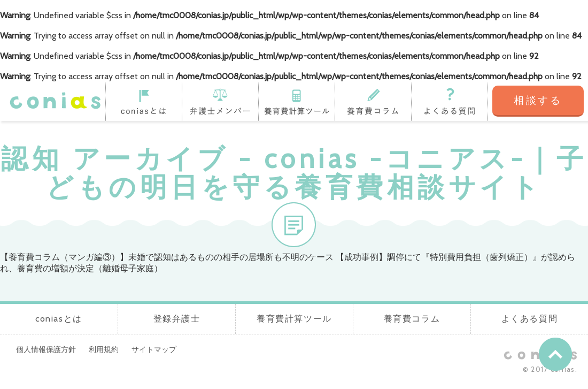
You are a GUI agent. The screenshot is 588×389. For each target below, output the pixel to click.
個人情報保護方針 (46, 349)
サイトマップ (154, 349)
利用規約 (104, 349)
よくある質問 (450, 101)
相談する (538, 100)
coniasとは (144, 101)
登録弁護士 (220, 101)
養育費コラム (373, 101)
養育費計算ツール (296, 101)
